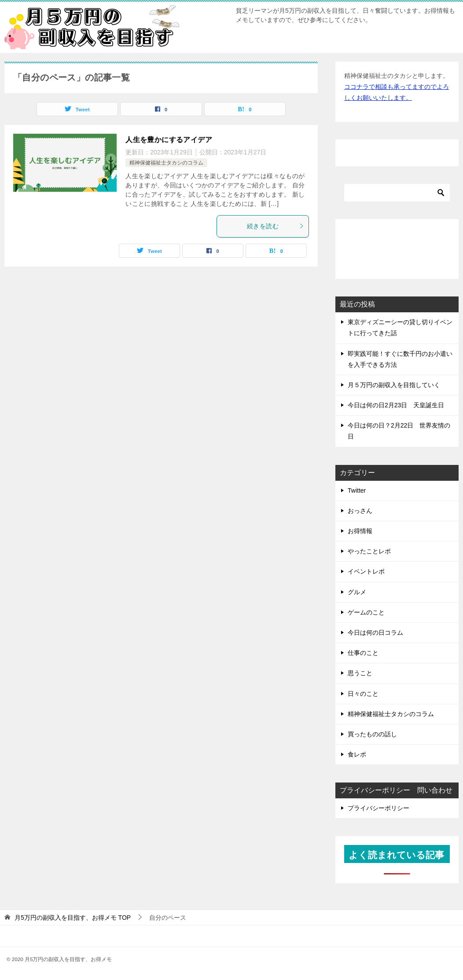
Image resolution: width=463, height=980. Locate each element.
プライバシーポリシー (378, 808)
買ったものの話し (372, 734)
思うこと (360, 673)
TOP (73, 918)
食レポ (357, 754)
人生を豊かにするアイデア (169, 140)
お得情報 (360, 531)
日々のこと (363, 694)
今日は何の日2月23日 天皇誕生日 (396, 405)
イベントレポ (366, 571)
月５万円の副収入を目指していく (394, 385)
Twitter (357, 490)
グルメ (357, 592)
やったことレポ (369, 551)
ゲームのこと (366, 612)
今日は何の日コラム (375, 633)
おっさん (360, 511)
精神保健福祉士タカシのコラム (166, 163)
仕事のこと (363, 653)
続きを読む (276, 226)
